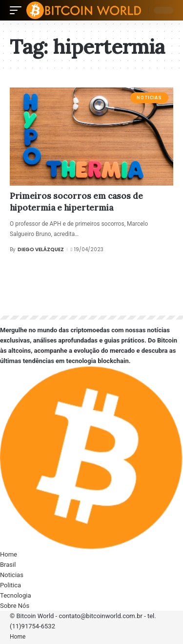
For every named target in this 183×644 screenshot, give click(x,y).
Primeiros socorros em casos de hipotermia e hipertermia (76, 202)
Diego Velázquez (41, 249)
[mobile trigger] (18, 10)
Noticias (149, 98)
